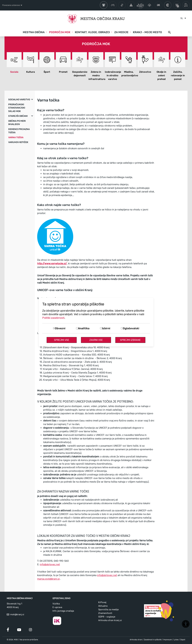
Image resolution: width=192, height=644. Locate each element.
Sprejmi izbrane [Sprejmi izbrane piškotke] (130, 340)
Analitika (84, 328)
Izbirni (106, 328)
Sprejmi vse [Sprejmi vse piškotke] (62, 340)
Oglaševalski (131, 328)
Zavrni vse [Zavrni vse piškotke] (96, 340)
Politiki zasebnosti (53, 318)
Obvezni (60, 328)
